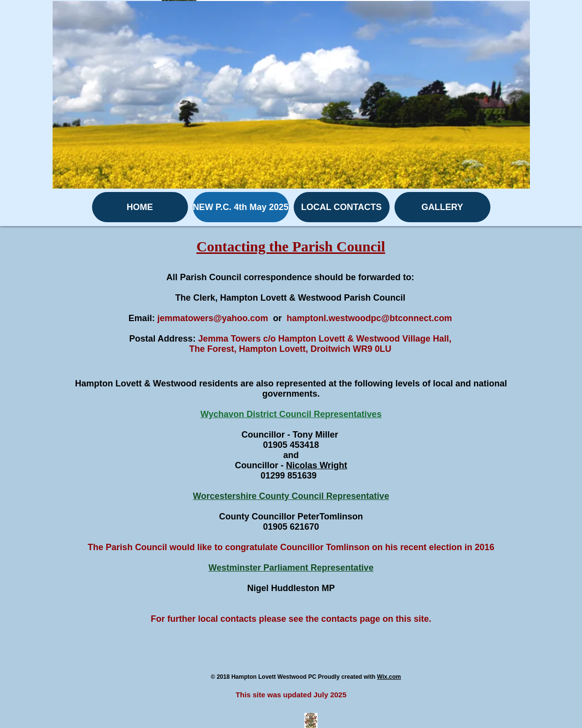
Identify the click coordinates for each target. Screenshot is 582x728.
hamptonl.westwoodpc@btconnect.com (370, 318)
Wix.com (389, 677)
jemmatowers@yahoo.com (213, 318)
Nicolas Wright (317, 465)
